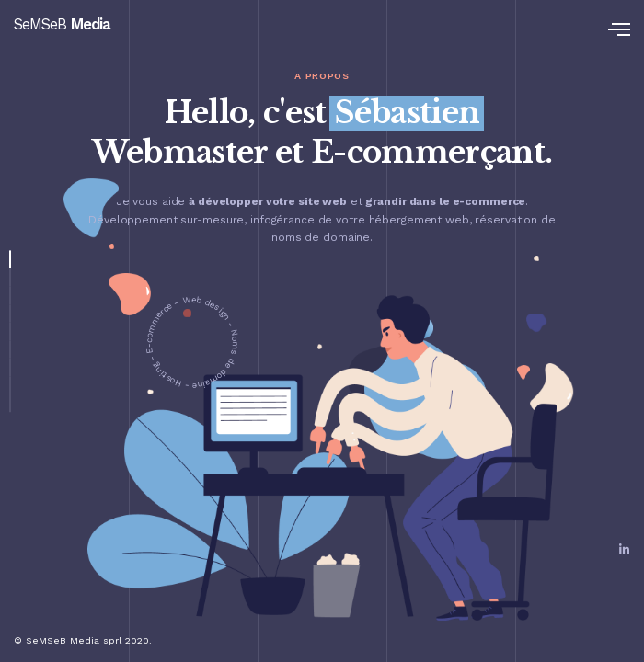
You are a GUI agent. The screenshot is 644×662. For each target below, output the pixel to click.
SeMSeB (62, 24)
